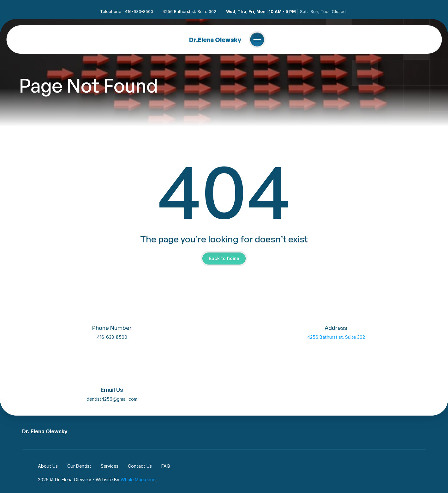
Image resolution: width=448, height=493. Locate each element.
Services (110, 466)
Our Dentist (79, 466)
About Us (48, 466)
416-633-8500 (112, 337)
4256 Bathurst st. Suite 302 (336, 337)
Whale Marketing (138, 480)
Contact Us (140, 466)
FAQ (166, 466)
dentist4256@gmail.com (112, 399)
